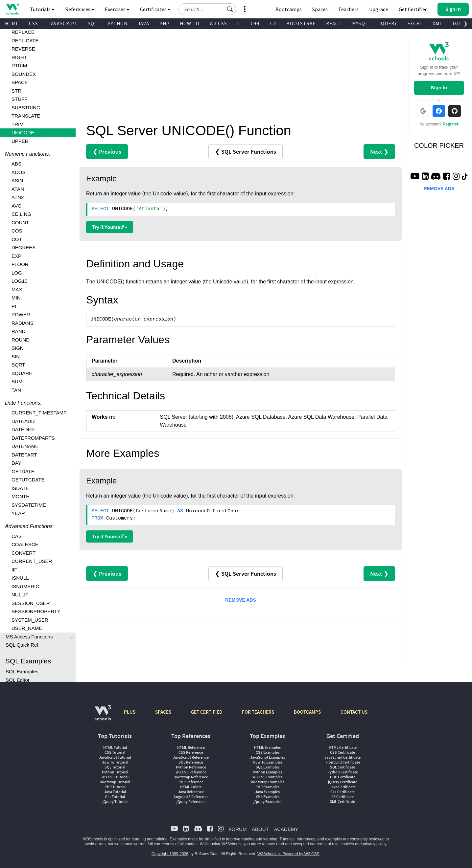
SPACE (20, 82)
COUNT (20, 223)
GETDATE (23, 471)
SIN (16, 356)
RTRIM (19, 66)
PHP (165, 23)
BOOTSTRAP (301, 23)
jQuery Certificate (343, 782)
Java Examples (267, 792)
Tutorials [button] (42, 9)
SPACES (163, 712)
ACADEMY (286, 829)
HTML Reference (191, 747)
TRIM (18, 124)
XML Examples (268, 797)
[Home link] (12, 9)
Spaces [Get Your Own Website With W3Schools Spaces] (320, 9)
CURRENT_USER (32, 561)
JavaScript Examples (268, 757)
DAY (16, 463)
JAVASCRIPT (63, 23)
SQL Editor (18, 680)
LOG (17, 273)
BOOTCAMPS (307, 712)
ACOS (19, 172)
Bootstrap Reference (191, 777)
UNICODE (23, 133)
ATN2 (18, 197)
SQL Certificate (342, 767)
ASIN (17, 180)
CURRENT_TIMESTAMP (39, 413)
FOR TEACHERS (258, 712)
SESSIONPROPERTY (36, 611)
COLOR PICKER (439, 145)
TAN (16, 390)
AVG (17, 206)
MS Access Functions (29, 637)
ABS (16, 164)
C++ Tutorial (115, 797)
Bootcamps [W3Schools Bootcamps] (289, 9)
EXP (16, 256)
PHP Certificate (343, 777)
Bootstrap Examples (268, 782)
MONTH (21, 496)
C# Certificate (342, 797)
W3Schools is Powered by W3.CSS (288, 854)
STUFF (19, 99)
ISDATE (20, 488)
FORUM (237, 829)
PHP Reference (191, 782)
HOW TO (190, 23)
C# (273, 23)
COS (17, 231)
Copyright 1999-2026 (170, 854)
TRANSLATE (26, 116)
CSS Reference (191, 752)
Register (451, 124)
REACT (334, 23)
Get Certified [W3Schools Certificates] (413, 9)
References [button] (80, 9)
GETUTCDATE (28, 480)
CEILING (21, 214)
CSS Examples (268, 752)
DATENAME (25, 446)
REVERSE (23, 49)
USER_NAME (27, 628)
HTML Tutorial (115, 747)
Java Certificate (343, 787)
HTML (12, 23)
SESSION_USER (31, 603)
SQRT (18, 365)
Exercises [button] (117, 9)
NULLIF (20, 595)
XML (437, 23)
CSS (34, 23)
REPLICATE (25, 41)
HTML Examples (267, 747)
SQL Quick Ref (22, 645)
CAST (18, 536)
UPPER (20, 141)
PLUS (130, 712)
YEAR (18, 513)
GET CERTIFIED (207, 712)
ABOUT (260, 829)
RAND (19, 331)
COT (17, 239)
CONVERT (24, 553)
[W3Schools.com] (103, 716)
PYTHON (118, 23)
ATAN (18, 189)
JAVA (143, 23)
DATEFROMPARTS (33, 438)
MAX (17, 289)
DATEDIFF (23, 429)
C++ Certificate (342, 792)
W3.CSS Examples (267, 777)
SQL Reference (191, 762)
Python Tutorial (115, 772)
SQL (93, 23)
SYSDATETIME (29, 505)
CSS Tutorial (115, 752)
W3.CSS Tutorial (115, 777)
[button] (230, 9)
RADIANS (23, 323)
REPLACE (23, 32)
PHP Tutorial (115, 787)
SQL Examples (22, 671)
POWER (21, 314)
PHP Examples (267, 787)
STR (16, 91)
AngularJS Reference (191, 797)
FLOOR (20, 264)
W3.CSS (218, 23)
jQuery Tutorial (115, 801)
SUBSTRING (26, 108)
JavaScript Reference (191, 757)
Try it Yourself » (110, 227)
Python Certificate (343, 772)
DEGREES (24, 247)
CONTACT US (354, 712)
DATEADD (23, 421)
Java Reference (191, 792)
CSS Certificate (342, 752)
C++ (255, 23)
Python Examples (267, 772)
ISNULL (20, 578)
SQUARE (22, 373)
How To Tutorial (115, 762)
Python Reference (191, 767)
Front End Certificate (343, 762)
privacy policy (375, 844)
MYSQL (360, 23)
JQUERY (388, 23)
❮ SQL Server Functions (246, 152)
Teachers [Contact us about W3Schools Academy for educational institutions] (348, 9)
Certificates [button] (155, 9)
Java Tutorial (115, 792)
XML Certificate (342, 801)
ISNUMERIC (25, 586)
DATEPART (24, 455)
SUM (17, 381)
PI (14, 306)
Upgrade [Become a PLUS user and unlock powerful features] (379, 9)
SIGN (18, 348)
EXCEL (415, 23)
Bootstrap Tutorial (115, 782)
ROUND (21, 340)
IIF (14, 570)
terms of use (328, 844)
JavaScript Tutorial (115, 757)
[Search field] (207, 9)
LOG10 (19, 281)
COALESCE (25, 544)
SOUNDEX (24, 74)
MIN (16, 298)
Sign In (439, 88)
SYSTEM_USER (30, 620)
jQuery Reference (191, 801)
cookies (347, 844)
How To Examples (268, 762)
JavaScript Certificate (342, 757)
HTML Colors (191, 787)
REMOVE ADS (241, 600)
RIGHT (19, 57)
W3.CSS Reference (191, 772)
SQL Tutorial (115, 767)
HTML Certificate (343, 747)
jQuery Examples (267, 801)
